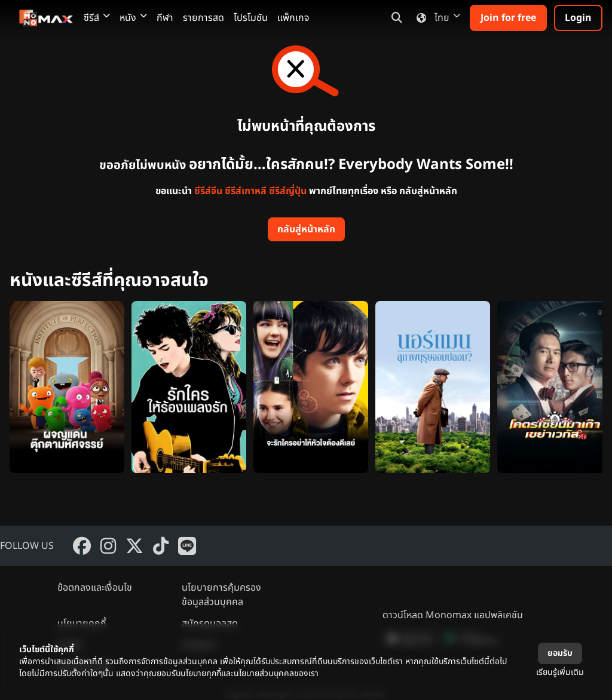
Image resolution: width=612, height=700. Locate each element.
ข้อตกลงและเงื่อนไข (95, 588)
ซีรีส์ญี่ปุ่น (288, 191)
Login (578, 18)
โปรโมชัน (251, 18)
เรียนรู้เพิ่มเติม (560, 672)
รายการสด (204, 18)
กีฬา (165, 18)
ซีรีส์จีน (208, 191)
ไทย (436, 18)
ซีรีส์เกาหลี (246, 191)
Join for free (508, 18)
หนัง (133, 18)
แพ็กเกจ (293, 18)
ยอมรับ (560, 653)
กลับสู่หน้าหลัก (306, 229)
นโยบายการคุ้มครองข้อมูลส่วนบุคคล (221, 595)
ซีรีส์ (97, 18)
